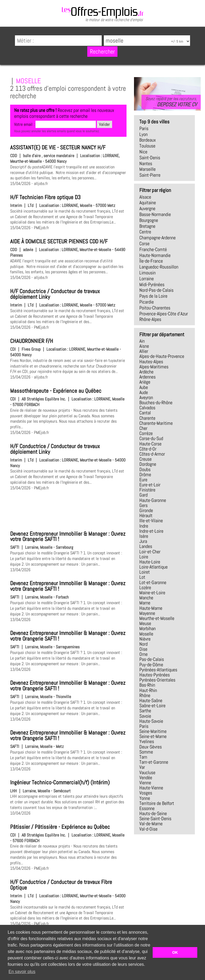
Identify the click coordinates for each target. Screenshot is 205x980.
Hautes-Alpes (151, 362)
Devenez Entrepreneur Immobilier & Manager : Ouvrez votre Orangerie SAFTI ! (68, 537)
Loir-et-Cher (150, 552)
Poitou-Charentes (155, 308)
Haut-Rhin (148, 690)
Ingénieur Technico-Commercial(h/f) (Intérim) (60, 782)
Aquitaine (148, 203)
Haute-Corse (150, 444)
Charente (147, 418)
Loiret (145, 572)
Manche (146, 598)
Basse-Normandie (155, 214)
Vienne (145, 783)
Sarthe (145, 711)
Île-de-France (151, 261)
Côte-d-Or (148, 449)
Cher (143, 428)
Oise (143, 649)
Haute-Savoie (151, 721)
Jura (143, 541)
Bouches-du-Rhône (156, 403)
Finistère (147, 490)
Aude (144, 392)
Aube (144, 387)
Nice (143, 152)
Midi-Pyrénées (152, 285)
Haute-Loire (150, 562)
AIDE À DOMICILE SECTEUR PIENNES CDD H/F (59, 241)
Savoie (145, 716)
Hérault (146, 516)
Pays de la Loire (153, 296)
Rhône (145, 695)
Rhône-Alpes (150, 319)
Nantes (146, 164)
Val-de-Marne (151, 824)
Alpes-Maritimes (154, 367)
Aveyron (146, 398)
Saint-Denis (150, 158)
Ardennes (147, 377)
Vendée (146, 778)
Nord (143, 644)
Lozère (145, 588)
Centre (145, 232)
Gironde (146, 510)
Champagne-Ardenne (157, 238)
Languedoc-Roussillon (159, 267)
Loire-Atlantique (153, 567)
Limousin (147, 273)
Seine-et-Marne (153, 736)
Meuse (145, 623)
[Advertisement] (68, 510)
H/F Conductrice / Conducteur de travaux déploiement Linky (55, 294)
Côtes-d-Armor (152, 454)
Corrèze (146, 433)
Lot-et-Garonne (153, 582)
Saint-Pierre (150, 175)
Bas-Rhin (147, 685)
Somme (146, 752)
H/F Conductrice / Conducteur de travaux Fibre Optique (61, 885)
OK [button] (175, 952)
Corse (144, 244)
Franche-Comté (153, 249)
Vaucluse (147, 773)
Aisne (144, 346)
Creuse (145, 459)
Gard (143, 495)
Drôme (145, 475)
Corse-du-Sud (151, 438)
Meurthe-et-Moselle (157, 618)
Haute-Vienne (151, 788)
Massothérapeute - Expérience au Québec (56, 391)
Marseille (147, 169)
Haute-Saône (151, 701)
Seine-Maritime (153, 731)
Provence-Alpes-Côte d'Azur (164, 314)
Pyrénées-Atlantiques (158, 670)
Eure (143, 480)
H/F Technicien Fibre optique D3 (45, 197)
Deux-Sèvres (151, 747)
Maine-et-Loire (152, 593)
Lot (142, 577)
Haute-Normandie (155, 255)
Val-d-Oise (148, 829)
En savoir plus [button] (22, 972)
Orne (143, 654)
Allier (144, 351)
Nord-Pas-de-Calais (156, 290)
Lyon (143, 134)
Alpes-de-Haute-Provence (162, 356)
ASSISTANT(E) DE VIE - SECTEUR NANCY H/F (58, 147)
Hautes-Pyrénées (155, 675)
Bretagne (147, 226)
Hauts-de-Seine (153, 813)
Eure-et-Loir (150, 485)
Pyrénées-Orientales (157, 680)
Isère (144, 536)
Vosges (146, 793)
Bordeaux (148, 140)
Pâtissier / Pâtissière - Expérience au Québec (60, 827)
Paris (144, 128)
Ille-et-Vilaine (151, 521)
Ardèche (146, 372)
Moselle (146, 634)
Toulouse (147, 146)
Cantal (145, 413)
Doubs (145, 470)
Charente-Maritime (156, 423)
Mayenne (147, 613)
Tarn (143, 757)
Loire (144, 557)
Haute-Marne (151, 608)
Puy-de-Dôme (151, 665)
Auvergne (147, 209)
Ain (142, 341)
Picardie (147, 302)
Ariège (145, 382)
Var (142, 767)
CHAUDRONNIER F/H (32, 341)
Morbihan (147, 629)
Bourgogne (149, 220)
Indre (144, 526)
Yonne (145, 798)
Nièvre (145, 639)
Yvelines (147, 741)
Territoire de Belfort (157, 803)
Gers (143, 505)
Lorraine (147, 279)
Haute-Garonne (153, 500)
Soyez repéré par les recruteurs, (171, 102)
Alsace (145, 197)
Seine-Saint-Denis (155, 819)
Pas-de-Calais (152, 659)
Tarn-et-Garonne (154, 762)
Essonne (147, 808)
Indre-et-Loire (151, 531)
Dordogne (148, 464)
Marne (145, 603)
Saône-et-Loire (152, 706)
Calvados (147, 408)
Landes (146, 546)
